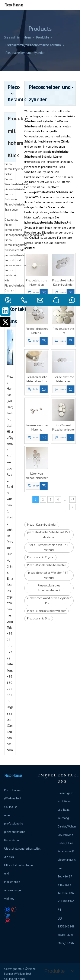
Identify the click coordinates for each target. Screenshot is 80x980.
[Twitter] (5, 322)
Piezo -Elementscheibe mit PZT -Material (49, 547)
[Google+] (14, 909)
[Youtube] (7, 921)
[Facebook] (7, 909)
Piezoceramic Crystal (40, 557)
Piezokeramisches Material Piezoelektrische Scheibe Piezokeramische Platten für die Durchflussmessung (37, 427)
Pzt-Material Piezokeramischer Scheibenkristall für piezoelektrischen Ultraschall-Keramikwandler (63, 427)
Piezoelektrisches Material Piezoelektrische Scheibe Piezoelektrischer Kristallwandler (37, 331)
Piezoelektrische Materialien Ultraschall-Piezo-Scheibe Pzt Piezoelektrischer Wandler (63, 379)
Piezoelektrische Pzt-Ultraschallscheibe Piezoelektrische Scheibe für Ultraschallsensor (63, 331)
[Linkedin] (5, 311)
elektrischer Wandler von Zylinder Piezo (49, 601)
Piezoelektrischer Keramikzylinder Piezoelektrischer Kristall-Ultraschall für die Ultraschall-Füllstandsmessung (63, 283)
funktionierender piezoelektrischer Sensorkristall (16, 255)
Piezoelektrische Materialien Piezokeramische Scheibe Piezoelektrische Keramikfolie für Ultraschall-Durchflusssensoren (37, 283)
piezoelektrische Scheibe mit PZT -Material (49, 535)
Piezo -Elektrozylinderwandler (47, 611)
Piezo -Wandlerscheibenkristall (47, 565)
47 (73, 499)
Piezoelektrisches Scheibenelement (49, 588)
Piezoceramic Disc (39, 618)
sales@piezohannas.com (10, 603)
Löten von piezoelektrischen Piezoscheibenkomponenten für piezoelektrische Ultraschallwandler (37, 476)
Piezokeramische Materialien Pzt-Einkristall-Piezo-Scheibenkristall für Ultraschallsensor (37, 379)
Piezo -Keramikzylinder (42, 525)
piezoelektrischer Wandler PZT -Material (49, 575)
